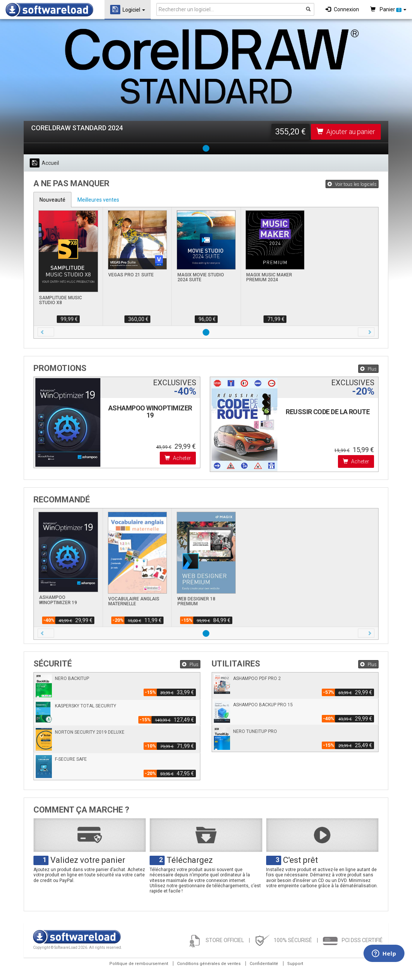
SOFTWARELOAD (49, 10)
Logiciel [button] (128, 10)
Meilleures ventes (98, 200)
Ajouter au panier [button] (346, 132)
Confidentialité (264, 964)
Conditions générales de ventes (209, 964)
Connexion (342, 9)
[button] (46, 332)
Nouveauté (52, 200)
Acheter (178, 458)
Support (295, 964)
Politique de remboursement (139, 964)
